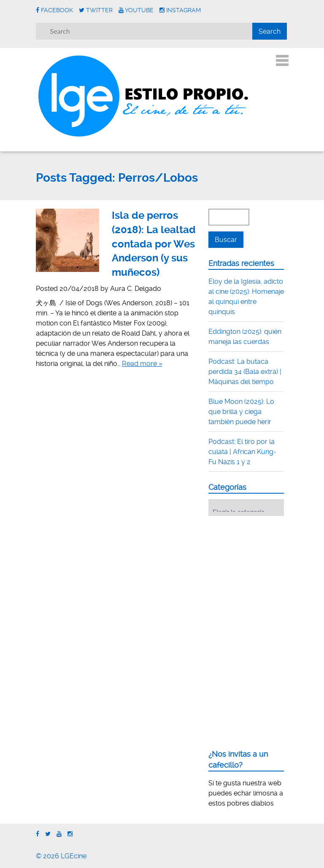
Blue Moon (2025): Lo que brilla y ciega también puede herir (241, 412)
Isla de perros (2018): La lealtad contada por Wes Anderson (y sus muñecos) (154, 244)
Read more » (142, 364)
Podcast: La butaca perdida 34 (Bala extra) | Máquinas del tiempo (245, 372)
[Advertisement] (266, 575)
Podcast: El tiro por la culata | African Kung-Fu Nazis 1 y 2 (242, 452)
